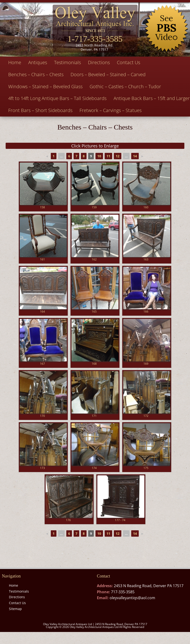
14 (135, 156)
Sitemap (15, 609)
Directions (99, 62)
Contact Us (129, 62)
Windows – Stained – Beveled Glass (45, 86)
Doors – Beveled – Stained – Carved (108, 74)
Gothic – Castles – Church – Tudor (125, 86)
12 (118, 156)
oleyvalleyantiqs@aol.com (132, 598)
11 (108, 156)
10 (99, 156)
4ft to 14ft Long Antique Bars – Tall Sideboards (57, 98)
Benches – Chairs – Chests (36, 74)
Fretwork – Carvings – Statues (111, 110)
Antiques (38, 62)
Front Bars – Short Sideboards (40, 110)
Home (15, 62)
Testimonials (67, 62)
